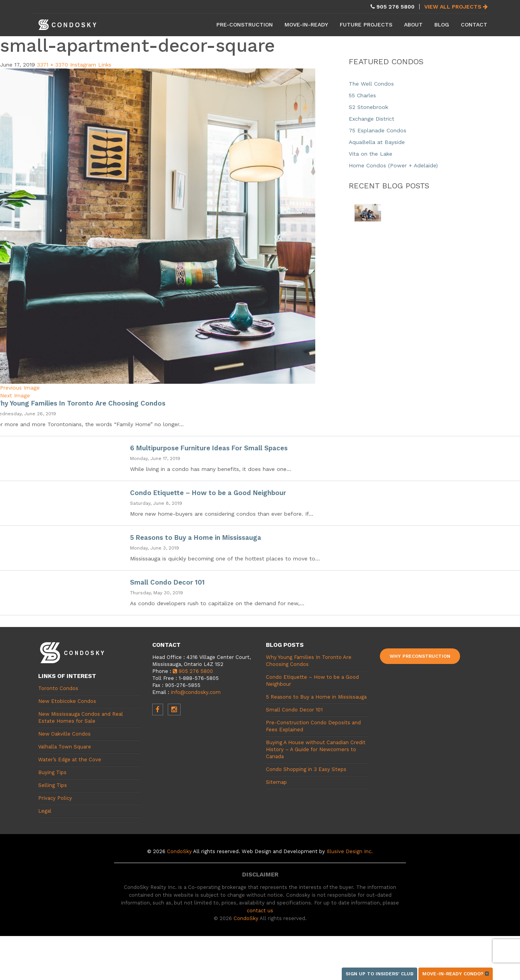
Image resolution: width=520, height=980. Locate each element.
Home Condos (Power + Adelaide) (393, 165)
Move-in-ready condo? (456, 974)
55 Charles (362, 95)
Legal (45, 811)
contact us (260, 911)
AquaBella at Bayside (377, 142)
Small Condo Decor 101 (167, 582)
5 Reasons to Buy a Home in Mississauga (196, 537)
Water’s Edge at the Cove (70, 760)
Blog (442, 25)
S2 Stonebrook (368, 107)
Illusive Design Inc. (350, 851)
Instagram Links (91, 65)
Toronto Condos (58, 688)
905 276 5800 (193, 671)
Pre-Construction (245, 25)
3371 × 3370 (53, 65)
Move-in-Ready (306, 25)
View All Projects (456, 7)
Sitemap (276, 782)
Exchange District (372, 119)
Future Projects (366, 25)
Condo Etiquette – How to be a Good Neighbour (208, 493)
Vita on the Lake (371, 154)
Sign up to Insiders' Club (379, 974)
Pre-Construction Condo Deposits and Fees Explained (313, 726)
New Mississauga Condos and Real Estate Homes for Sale (81, 717)
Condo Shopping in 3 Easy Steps (306, 769)
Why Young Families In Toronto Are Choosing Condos (309, 661)
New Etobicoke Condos (67, 701)
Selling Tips (53, 785)
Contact (474, 25)
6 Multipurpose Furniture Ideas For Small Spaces (209, 448)
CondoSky (179, 851)
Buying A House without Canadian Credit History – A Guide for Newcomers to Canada (316, 749)
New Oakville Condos (64, 734)
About (413, 25)
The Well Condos (371, 84)
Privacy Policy (55, 798)
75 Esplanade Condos (378, 130)
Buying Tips (52, 772)
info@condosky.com (196, 692)
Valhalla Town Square (65, 747)
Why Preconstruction (420, 656)
